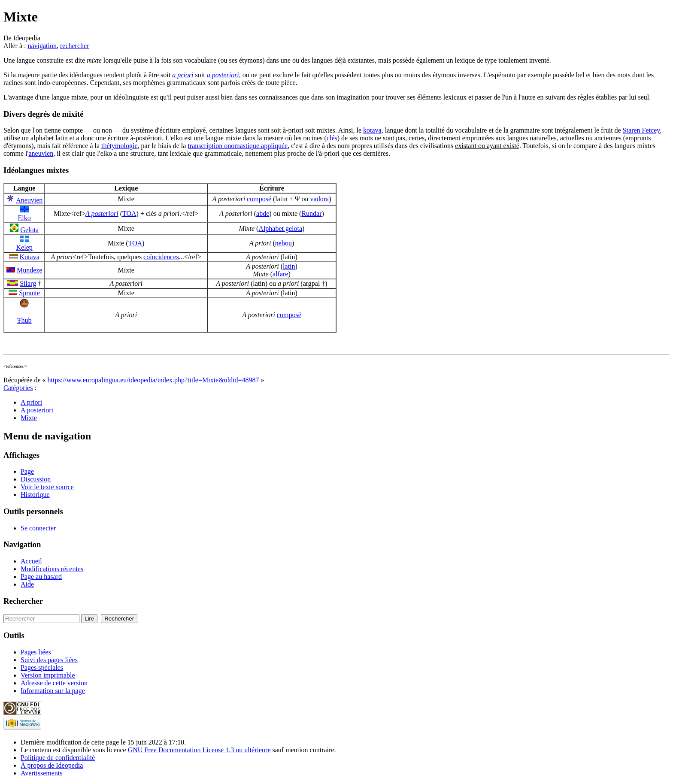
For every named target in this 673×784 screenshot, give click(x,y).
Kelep (24, 247)
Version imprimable (48, 675)
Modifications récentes (52, 569)
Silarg (28, 283)
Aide (27, 584)
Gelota (29, 230)
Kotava (30, 257)
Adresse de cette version (54, 683)
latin (289, 266)
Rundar (311, 213)
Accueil (31, 561)
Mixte (29, 418)
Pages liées (36, 652)
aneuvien (41, 153)
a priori (183, 75)
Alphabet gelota (280, 229)
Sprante (29, 293)
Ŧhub (24, 320)
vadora (320, 199)
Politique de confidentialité (58, 758)
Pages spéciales (42, 667)
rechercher (75, 46)
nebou (283, 243)
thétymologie (119, 146)
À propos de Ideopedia (52, 765)
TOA (129, 213)
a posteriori (223, 75)
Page (27, 471)
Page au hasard (41, 577)
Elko (24, 218)
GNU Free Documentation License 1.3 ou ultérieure (199, 750)
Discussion (36, 479)
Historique (35, 495)
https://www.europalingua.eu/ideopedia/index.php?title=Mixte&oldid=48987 (153, 380)
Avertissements (41, 773)
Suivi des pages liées (49, 660)
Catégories (18, 388)
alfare (280, 274)
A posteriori (102, 213)
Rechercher (23, 601)
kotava (372, 130)
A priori (31, 402)
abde (263, 213)
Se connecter (38, 528)
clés (332, 138)
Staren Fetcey (641, 130)
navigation (42, 46)
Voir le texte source (47, 487)
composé (259, 199)
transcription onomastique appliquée (238, 146)
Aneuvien (29, 200)
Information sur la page (53, 691)
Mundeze (30, 270)
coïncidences (161, 257)
